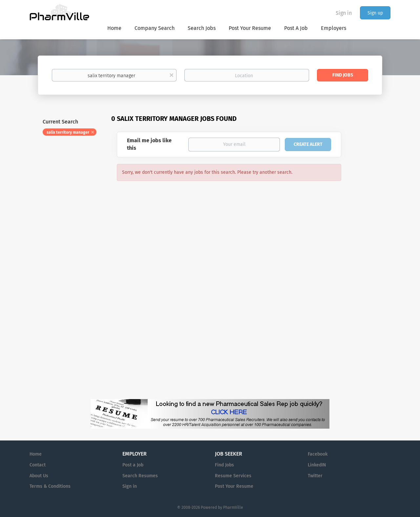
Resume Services (233, 476)
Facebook (318, 454)
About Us (39, 476)
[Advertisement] (372, 241)
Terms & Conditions (50, 486)
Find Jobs (343, 75)
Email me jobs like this (149, 144)
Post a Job (133, 465)
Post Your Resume (234, 486)
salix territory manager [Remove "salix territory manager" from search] (68, 132)
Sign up (375, 13)
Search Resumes (140, 476)
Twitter (315, 476)
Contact (38, 465)
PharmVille (233, 507)
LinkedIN (317, 465)
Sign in (344, 13)
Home (36, 454)
